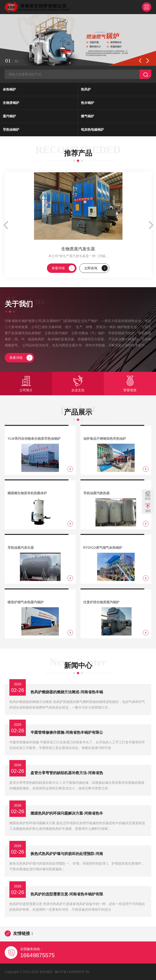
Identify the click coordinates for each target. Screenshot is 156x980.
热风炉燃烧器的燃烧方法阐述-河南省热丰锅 (67, 692)
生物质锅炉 (11, 103)
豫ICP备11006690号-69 (72, 972)
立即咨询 (96, 268)
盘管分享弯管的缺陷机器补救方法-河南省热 (67, 773)
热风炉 (86, 89)
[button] (140, 61)
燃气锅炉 (88, 116)
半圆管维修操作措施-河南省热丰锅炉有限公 (67, 732)
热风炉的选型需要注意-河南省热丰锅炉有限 (67, 894)
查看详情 (63, 268)
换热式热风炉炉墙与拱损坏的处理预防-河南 (67, 854)
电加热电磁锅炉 (92, 129)
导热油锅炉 (11, 129)
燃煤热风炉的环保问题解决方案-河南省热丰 (67, 813)
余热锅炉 (9, 89)
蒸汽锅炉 (9, 116)
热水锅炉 (88, 103)
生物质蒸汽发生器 (78, 249)
